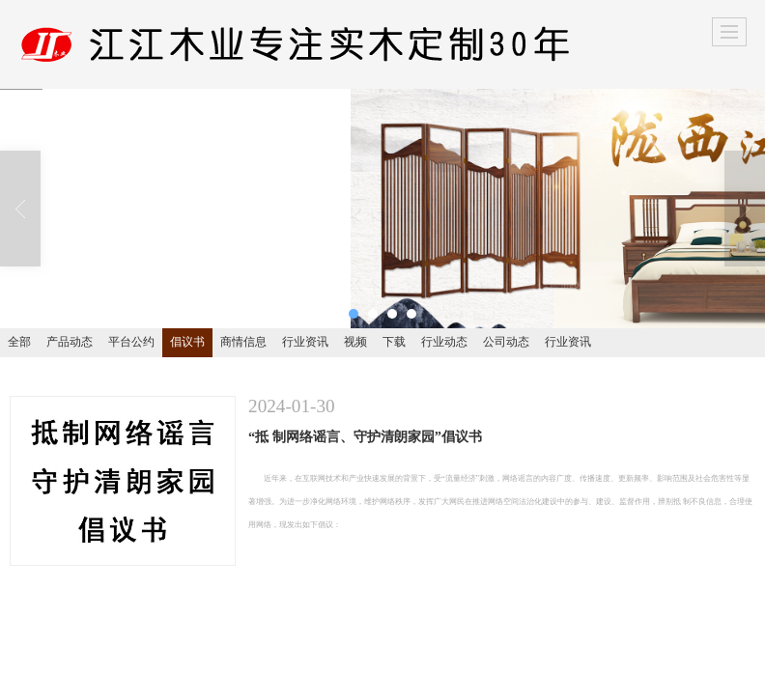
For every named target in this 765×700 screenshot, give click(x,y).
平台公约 (131, 342)
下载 (394, 342)
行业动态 (444, 342)
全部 (19, 342)
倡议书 (187, 342)
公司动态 (506, 342)
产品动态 (70, 342)
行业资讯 (305, 342)
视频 (355, 342)
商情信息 (243, 342)
